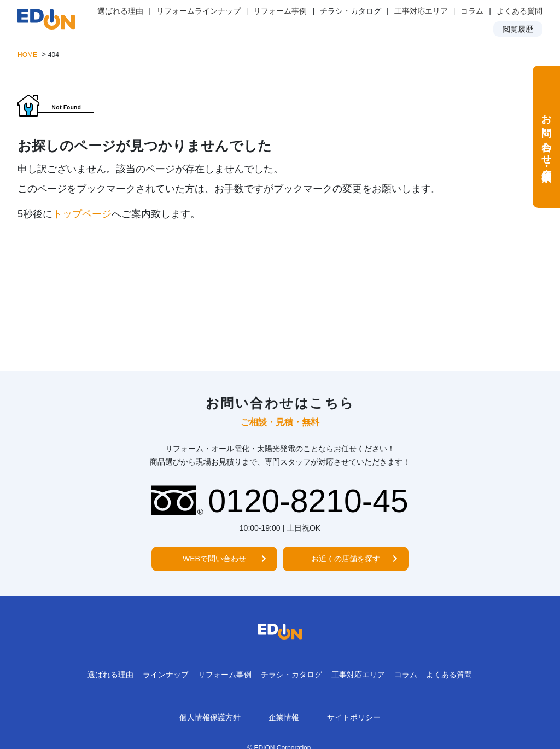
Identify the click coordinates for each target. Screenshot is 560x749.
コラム (472, 11)
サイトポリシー (354, 717)
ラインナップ (166, 675)
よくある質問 (520, 11)
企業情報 (284, 717)
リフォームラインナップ (199, 11)
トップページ (82, 214)
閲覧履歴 (518, 29)
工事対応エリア (421, 11)
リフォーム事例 (280, 11)
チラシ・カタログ (291, 675)
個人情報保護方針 (210, 717)
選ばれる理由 (120, 11)
